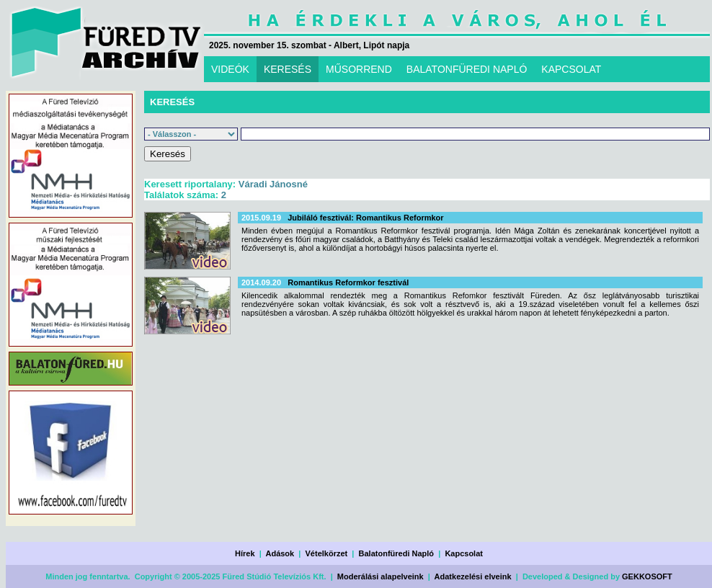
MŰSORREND (359, 69)
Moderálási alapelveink (381, 576)
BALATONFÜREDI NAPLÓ (467, 69)
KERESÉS (288, 69)
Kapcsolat (464, 553)
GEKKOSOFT (647, 576)
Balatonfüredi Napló (397, 553)
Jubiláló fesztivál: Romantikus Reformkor (365, 218)
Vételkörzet (327, 553)
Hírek (245, 553)
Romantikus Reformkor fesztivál (348, 282)
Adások (280, 553)
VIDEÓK (230, 69)
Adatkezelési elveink (473, 576)
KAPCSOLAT (571, 69)
